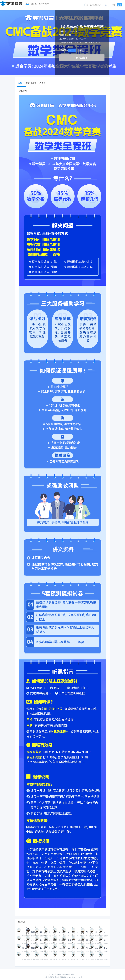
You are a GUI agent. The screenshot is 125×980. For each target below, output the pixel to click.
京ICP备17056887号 (75, 977)
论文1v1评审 (44, 4)
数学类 (72, 50)
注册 (114, 5)
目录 (34, 83)
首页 (27, 4)
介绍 (22, 83)
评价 (48, 83)
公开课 (34, 4)
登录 (120, 5)
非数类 (81, 50)
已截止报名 (82, 58)
